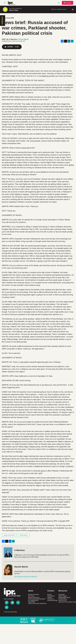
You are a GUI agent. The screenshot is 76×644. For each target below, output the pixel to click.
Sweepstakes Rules (64, 597)
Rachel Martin (23, 39)
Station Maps (63, 596)
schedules (2, 21)
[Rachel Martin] (8, 570)
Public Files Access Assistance (37, 603)
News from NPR (8, 18)
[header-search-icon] (59, 3)
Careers (50, 597)
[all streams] (73, 9)
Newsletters (51, 596)
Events (49, 594)
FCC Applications (33, 600)
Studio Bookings (52, 600)
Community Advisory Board (37, 599)
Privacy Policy (63, 599)
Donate (68, 3)
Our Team (31, 596)
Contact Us (51, 599)
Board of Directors (34, 597)
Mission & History (34, 594)
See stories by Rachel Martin (26, 577)
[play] (5, 9)
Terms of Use (63, 600)
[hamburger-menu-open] (5, 3)
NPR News (24, 535)
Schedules (62, 594)
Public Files (32, 602)
